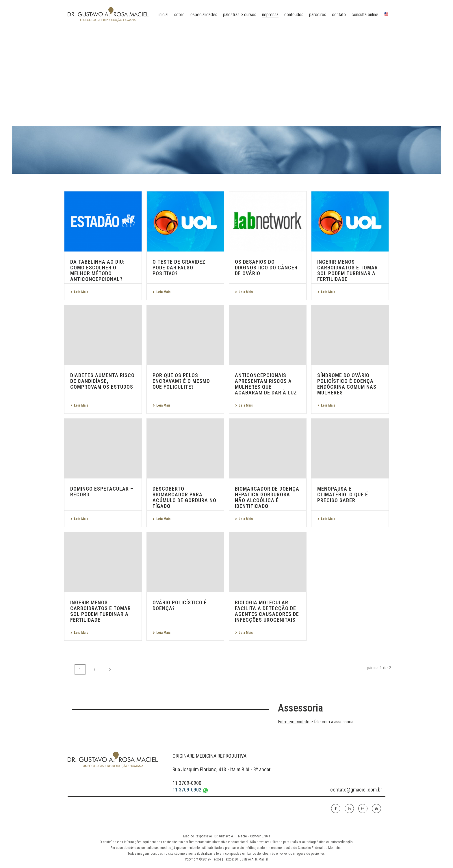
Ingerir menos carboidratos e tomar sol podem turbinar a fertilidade (348, 270)
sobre (179, 15)
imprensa (270, 15)
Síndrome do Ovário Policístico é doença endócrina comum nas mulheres (347, 384)
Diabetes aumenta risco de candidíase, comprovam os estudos (102, 381)
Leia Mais (79, 292)
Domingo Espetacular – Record (102, 492)
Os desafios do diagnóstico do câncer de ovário (266, 268)
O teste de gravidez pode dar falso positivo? (179, 268)
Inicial (164, 15)
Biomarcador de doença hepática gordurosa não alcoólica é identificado (267, 497)
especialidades (204, 15)
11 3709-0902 (190, 790)
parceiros (318, 15)
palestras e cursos (240, 15)
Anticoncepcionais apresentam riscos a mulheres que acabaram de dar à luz (266, 384)
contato (339, 15)
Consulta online (365, 15)
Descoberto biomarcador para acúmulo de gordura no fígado (184, 497)
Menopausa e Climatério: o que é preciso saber (343, 494)
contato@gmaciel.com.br (356, 790)
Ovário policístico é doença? (180, 605)
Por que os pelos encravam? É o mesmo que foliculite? (181, 381)
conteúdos (294, 15)
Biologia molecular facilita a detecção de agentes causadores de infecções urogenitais (267, 611)
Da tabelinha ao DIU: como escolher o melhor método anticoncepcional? (97, 270)
